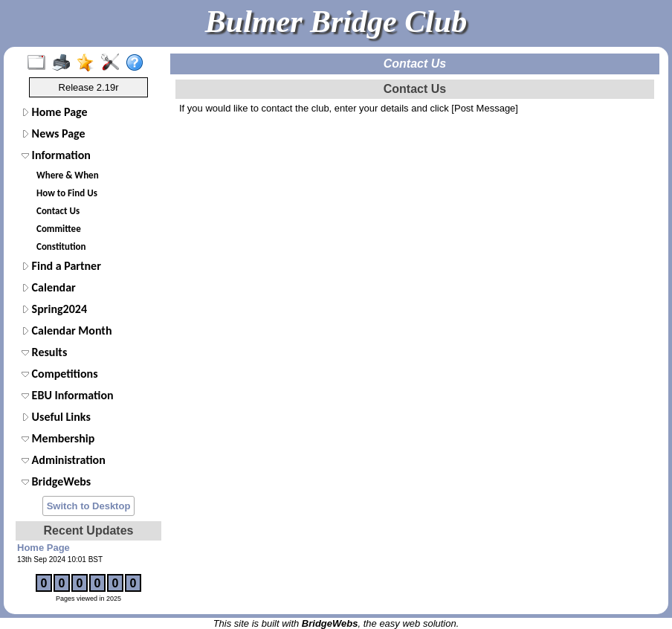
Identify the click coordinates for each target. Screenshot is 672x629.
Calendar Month (67, 330)
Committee (59, 229)
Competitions (60, 374)
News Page (54, 133)
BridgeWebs (56, 481)
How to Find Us (67, 193)
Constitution (61, 246)
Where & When (68, 175)
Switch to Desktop (89, 506)
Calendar (49, 287)
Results (44, 352)
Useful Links (56, 417)
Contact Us (58, 211)
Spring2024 (54, 309)
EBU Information (68, 395)
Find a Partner (61, 266)
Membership (58, 438)
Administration (64, 460)
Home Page (55, 112)
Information (56, 155)
